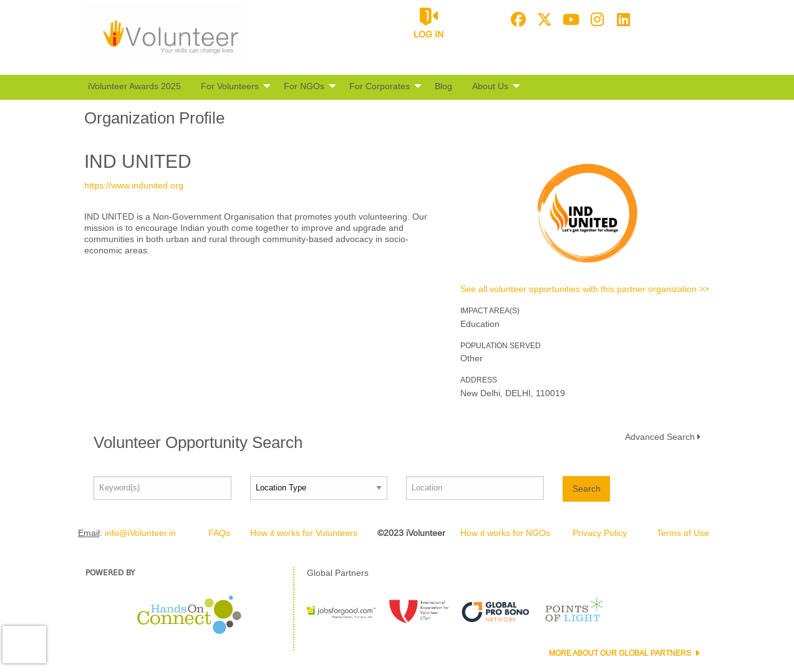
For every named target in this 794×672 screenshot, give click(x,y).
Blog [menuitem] (443, 86)
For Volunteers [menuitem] (230, 86)
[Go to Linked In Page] (621, 19)
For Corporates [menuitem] (380, 86)
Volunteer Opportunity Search (198, 442)
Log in (428, 34)
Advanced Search (660, 437)
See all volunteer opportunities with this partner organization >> (585, 289)
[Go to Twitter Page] (543, 19)
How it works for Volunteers (304, 533)
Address (479, 380)
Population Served (501, 346)
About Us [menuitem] (490, 86)
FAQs (219, 533)
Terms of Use (683, 533)
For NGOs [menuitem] (304, 86)
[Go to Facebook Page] (516, 19)
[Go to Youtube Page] (569, 19)
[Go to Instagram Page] (595, 19)
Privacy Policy (600, 533)
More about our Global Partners (621, 653)
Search (587, 489)
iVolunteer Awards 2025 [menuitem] (134, 86)
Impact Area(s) (490, 311)
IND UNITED (138, 161)
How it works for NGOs (505, 533)
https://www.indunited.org (134, 185)
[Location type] (319, 488)
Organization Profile (154, 118)
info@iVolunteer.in (140, 533)
